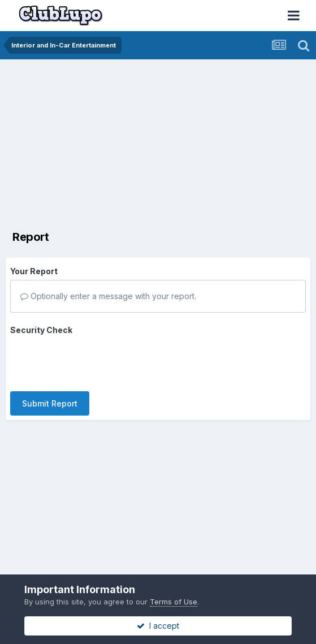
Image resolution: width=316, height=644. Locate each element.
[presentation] (96, 361)
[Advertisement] (138, 144)
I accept (158, 626)
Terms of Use (174, 602)
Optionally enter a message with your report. (108, 296)
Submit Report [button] (50, 403)
